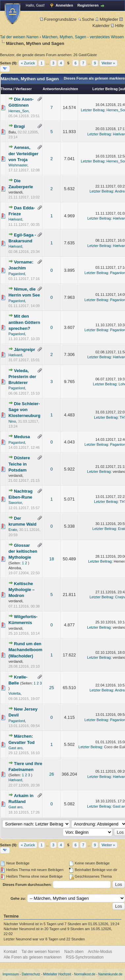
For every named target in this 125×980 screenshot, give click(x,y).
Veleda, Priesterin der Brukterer (22, 377)
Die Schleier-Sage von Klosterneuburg (25, 410)
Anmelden (64, 5)
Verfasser (24, 89)
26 (51, 774)
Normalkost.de (85, 974)
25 (51, 688)
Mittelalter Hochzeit (57, 974)
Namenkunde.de (110, 974)
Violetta (15, 693)
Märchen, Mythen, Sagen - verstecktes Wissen (83, 37)
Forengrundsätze (58, 19)
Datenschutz (31, 974)
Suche (86, 19)
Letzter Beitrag (105, 89)
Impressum (11, 974)
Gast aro (16, 748)
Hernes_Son (19, 111)
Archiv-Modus (100, 952)
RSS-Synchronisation (85, 957)
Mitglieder (107, 19)
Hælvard (16, 219)
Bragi (19, 126)
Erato (13, 530)
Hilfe (117, 26)
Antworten (51, 89)
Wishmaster (18, 165)
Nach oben (74, 952)
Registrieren (88, 5)
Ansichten (69, 89)
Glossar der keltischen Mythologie (23, 551)
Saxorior (15, 503)
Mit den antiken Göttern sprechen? (24, 322)
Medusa (22, 437)
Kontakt (10, 952)
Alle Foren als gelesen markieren (32, 957)
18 (51, 559)
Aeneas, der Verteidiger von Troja (24, 153)
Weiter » (108, 63)
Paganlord (17, 274)
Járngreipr (24, 350)
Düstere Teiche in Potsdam (19, 464)
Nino (12, 421)
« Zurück (28, 63)
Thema (6, 89)
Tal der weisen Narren (19, 37)
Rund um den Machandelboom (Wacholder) (26, 650)
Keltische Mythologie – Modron (22, 590)
